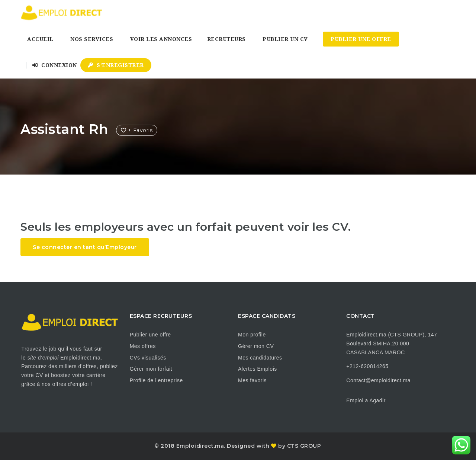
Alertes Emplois (258, 369)
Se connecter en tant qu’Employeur (85, 247)
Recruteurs (226, 39)
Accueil (40, 39)
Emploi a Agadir (366, 400)
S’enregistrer (116, 65)
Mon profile (252, 335)
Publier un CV (285, 39)
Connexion (55, 65)
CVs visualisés (148, 358)
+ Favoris (137, 130)
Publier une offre (150, 335)
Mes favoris (252, 380)
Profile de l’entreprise (156, 380)
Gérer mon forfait (151, 369)
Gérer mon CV (256, 346)
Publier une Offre (361, 39)
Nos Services (92, 39)
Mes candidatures (260, 358)
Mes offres (143, 346)
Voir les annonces (161, 39)
